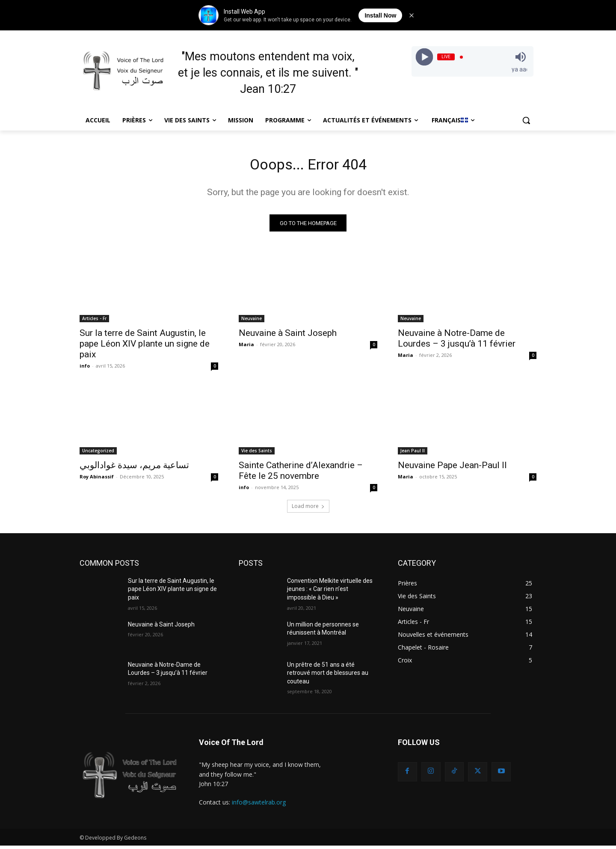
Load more (308, 509)
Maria (246, 348)
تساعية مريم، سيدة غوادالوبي (134, 469)
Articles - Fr (94, 322)
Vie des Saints (257, 454)
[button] (526, 120)
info (85, 369)
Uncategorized (98, 454)
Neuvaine (252, 322)
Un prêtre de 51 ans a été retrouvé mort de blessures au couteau (328, 676)
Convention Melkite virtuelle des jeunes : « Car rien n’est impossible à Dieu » (330, 592)
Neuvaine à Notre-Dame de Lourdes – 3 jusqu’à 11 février (457, 342)
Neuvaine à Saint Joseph (288, 336)
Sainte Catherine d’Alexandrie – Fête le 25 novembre (301, 474)
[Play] (424, 57)
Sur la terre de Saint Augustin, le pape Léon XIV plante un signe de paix (145, 347)
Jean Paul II (413, 454)
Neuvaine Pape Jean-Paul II (452, 469)
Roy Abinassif (97, 480)
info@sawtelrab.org (259, 806)
